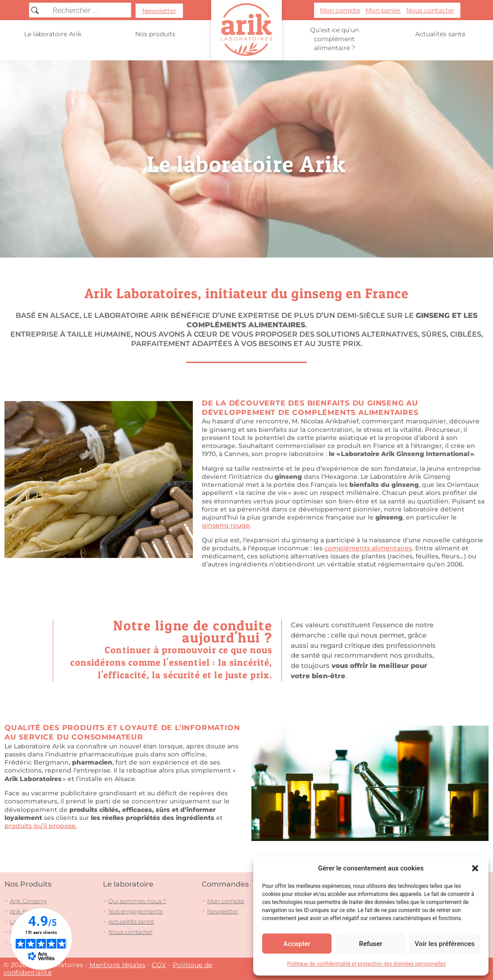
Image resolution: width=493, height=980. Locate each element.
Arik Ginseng (28, 901)
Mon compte (226, 901)
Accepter (297, 944)
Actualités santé (440, 34)
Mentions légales (117, 965)
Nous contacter (130, 932)
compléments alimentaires (246, 325)
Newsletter (223, 911)
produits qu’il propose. (41, 826)
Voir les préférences (445, 944)
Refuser (370, 944)
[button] (475, 868)
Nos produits (155, 34)
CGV (159, 965)
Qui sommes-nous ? (137, 901)
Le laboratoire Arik (53, 34)
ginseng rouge (226, 525)
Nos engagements (135, 911)
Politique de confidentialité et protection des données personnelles (366, 964)
